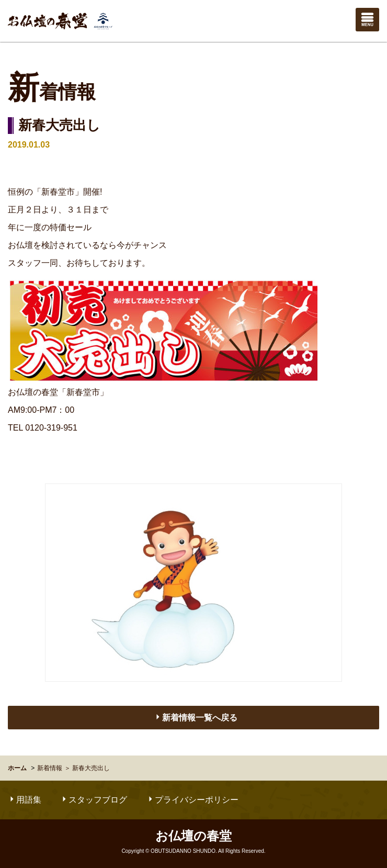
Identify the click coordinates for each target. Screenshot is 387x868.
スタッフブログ (94, 800)
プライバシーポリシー (192, 800)
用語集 (25, 800)
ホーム (17, 768)
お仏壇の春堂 (60, 21)
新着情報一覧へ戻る (196, 717)
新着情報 (50, 768)
